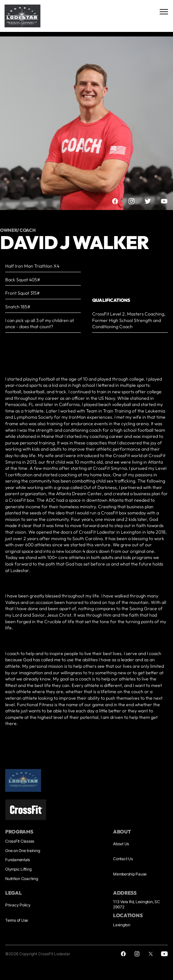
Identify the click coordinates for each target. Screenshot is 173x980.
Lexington (122, 925)
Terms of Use (17, 920)
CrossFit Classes (20, 841)
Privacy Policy (18, 905)
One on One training (22, 851)
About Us (121, 844)
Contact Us (123, 859)
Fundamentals (18, 860)
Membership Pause (130, 874)
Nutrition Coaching (22, 879)
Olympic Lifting (18, 869)
